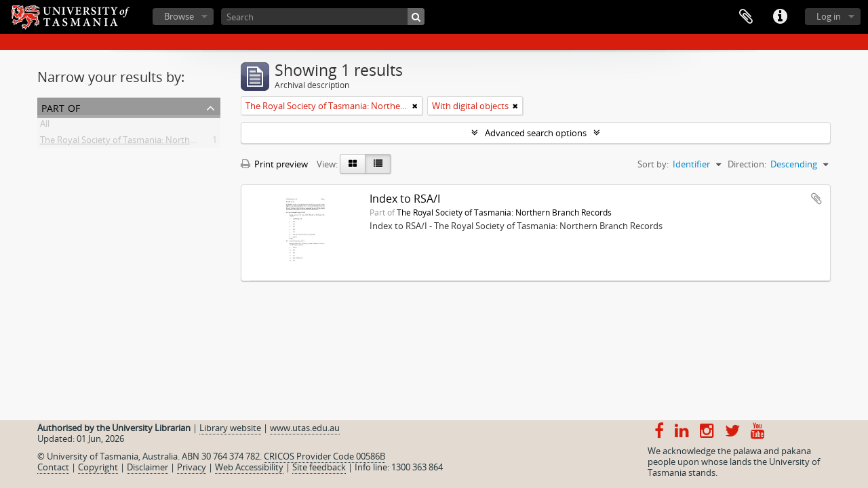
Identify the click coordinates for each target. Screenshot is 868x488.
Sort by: (653, 164)
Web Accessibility (249, 467)
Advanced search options (536, 133)
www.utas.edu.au (305, 428)
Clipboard (746, 17)
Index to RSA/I (405, 199)
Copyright (98, 467)
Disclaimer (147, 467)
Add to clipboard (816, 199)
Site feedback (319, 467)
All (45, 126)
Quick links (780, 17)
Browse (179, 16)
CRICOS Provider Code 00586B (324, 456)
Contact (53, 467)
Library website (230, 428)
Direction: (747, 164)
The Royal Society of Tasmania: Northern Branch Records (154, 142)
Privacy (192, 467)
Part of (61, 107)
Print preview (274, 164)
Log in (829, 16)
